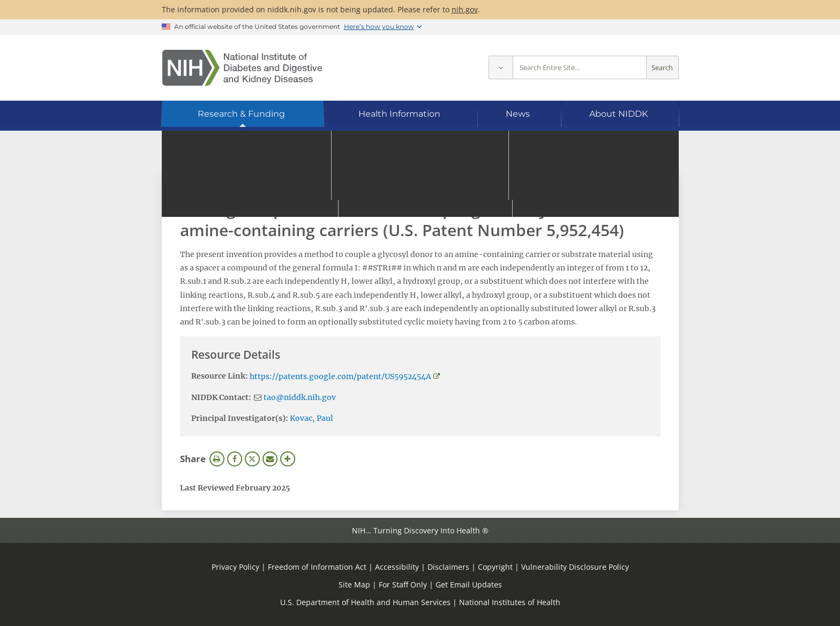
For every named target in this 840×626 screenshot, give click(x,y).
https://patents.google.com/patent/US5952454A (340, 376)
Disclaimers (448, 567)
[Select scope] (501, 68)
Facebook (235, 459)
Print (217, 459)
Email (270, 459)
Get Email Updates (469, 584)
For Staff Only (403, 584)
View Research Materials (234, 186)
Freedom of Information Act (317, 567)
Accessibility (397, 567)
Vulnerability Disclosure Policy (575, 567)
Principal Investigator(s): (240, 418)
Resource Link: (220, 376)
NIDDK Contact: (221, 397)
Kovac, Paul (312, 418)
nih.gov (465, 9)
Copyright (495, 567)
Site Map (354, 584)
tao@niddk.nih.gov (300, 397)
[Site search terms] (580, 68)
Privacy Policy (235, 567)
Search (662, 68)
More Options (288, 459)
